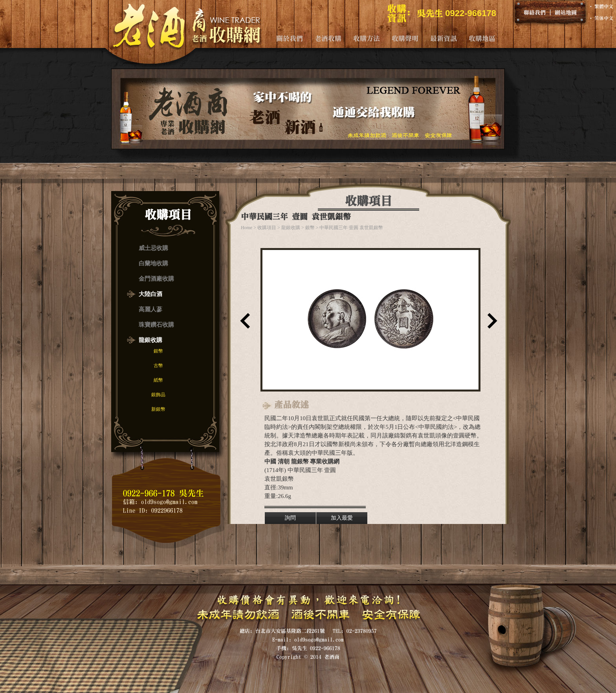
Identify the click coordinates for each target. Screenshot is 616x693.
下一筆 (491, 324)
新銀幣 (158, 409)
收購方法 (367, 38)
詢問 (290, 518)
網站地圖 (566, 12)
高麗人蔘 (150, 309)
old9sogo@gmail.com (169, 502)
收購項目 (267, 228)
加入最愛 (342, 518)
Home (247, 228)
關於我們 (290, 38)
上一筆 (243, 324)
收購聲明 (405, 38)
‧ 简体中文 (601, 18)
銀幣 (158, 351)
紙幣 (158, 380)
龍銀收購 (150, 340)
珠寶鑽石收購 (156, 325)
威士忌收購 (153, 248)
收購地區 (482, 38)
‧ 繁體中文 (601, 6)
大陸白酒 (150, 294)
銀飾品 (158, 395)
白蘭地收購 (153, 263)
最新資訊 (444, 38)
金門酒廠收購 (156, 279)
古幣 (158, 366)
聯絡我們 (535, 12)
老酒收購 (328, 38)
